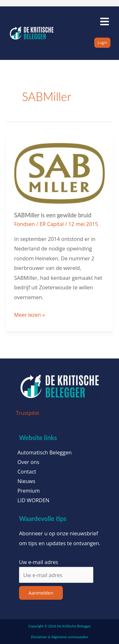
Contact (27, 472)
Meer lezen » (30, 314)
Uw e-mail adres (39, 562)
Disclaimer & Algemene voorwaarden (59, 637)
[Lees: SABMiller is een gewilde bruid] (60, 173)
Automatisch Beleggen (45, 452)
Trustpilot (28, 413)
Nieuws (26, 481)
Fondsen (25, 224)
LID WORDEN (33, 500)
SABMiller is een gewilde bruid (53, 215)
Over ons (28, 462)
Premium (29, 491)
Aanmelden (41, 593)
